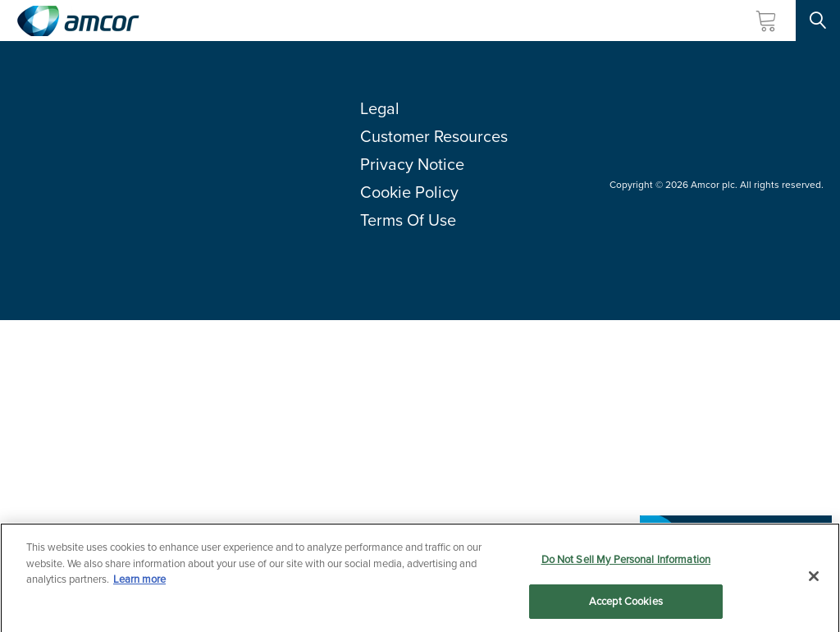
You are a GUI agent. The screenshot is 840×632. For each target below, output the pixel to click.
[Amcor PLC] (78, 21)
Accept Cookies (626, 604)
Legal (380, 108)
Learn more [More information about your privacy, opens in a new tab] (139, 582)
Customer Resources (434, 136)
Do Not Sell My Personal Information (626, 562)
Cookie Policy (409, 192)
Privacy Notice (412, 164)
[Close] (814, 579)
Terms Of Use (408, 220)
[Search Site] (818, 21)
